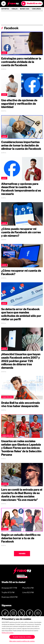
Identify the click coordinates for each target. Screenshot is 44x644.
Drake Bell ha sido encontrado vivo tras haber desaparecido (21, 405)
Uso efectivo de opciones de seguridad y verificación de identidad (19, 104)
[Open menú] (4, 4)
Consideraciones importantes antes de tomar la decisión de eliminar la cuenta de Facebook (21, 146)
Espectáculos (7, 397)
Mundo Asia (25, 9)
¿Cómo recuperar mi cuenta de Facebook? (21, 272)
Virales (14, 9)
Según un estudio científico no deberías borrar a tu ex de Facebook (21, 538)
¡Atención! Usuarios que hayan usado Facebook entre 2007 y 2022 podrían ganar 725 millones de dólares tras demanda (21, 361)
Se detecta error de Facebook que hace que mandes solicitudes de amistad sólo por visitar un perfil (21, 314)
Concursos (36, 9)
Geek (4, 53)
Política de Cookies (8, 633)
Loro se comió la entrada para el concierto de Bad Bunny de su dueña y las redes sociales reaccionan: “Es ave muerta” (22, 495)
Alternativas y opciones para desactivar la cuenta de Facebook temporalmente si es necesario (21, 189)
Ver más (22, 554)
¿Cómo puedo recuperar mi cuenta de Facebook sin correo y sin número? (21, 232)
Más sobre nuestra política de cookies (22, 641)
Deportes (5, 9)
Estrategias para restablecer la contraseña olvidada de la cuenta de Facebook (21, 62)
